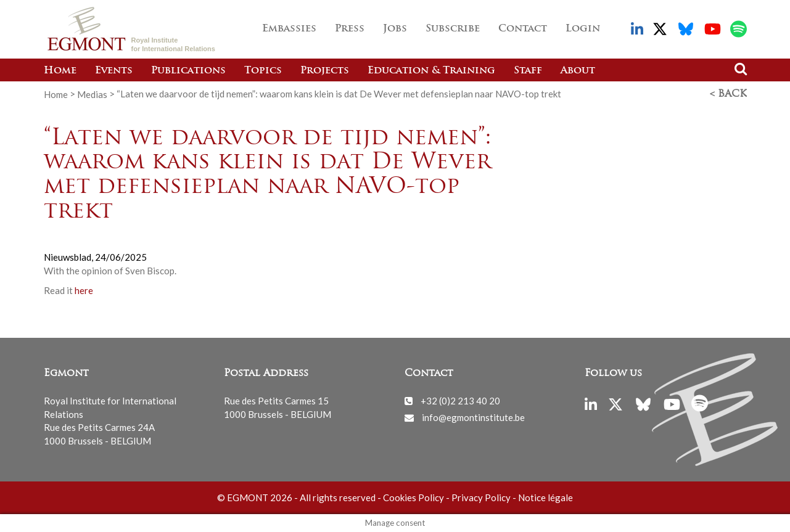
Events (114, 71)
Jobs (395, 29)
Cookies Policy (414, 497)
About (578, 71)
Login (583, 29)
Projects (325, 71)
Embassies (289, 29)
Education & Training (431, 71)
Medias (92, 94)
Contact (523, 29)
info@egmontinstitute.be (473, 417)
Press (350, 29)
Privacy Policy (481, 497)
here (85, 290)
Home (60, 71)
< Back (728, 94)
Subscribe (453, 29)
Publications (188, 71)
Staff (528, 71)
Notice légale (545, 497)
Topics (263, 71)
